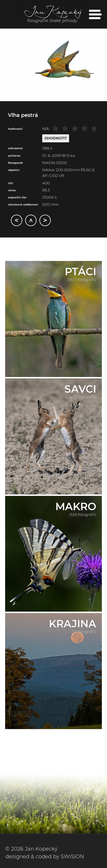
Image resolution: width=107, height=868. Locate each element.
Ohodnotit (56, 138)
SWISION (72, 857)
